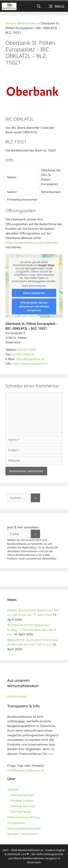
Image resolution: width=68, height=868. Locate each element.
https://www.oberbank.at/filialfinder (31, 243)
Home (10, 23)
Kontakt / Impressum (22, 834)
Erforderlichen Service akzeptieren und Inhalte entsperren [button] (34, 306)
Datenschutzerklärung (23, 817)
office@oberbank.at (30, 359)
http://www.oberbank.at (30, 364)
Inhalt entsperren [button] (34, 293)
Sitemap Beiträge (23, 806)
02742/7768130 (23, 354)
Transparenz (16, 823)
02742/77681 (27, 350)
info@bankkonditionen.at (26, 770)
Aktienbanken (27, 23)
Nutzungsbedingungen (24, 828)
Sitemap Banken (22, 795)
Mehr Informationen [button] (34, 286)
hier (50, 754)
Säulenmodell (17, 696)
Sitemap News (21, 812)
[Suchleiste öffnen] (39, 6)
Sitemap (13, 789)
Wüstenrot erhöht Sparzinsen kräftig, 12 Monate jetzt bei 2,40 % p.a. (32, 630)
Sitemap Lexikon (22, 800)
